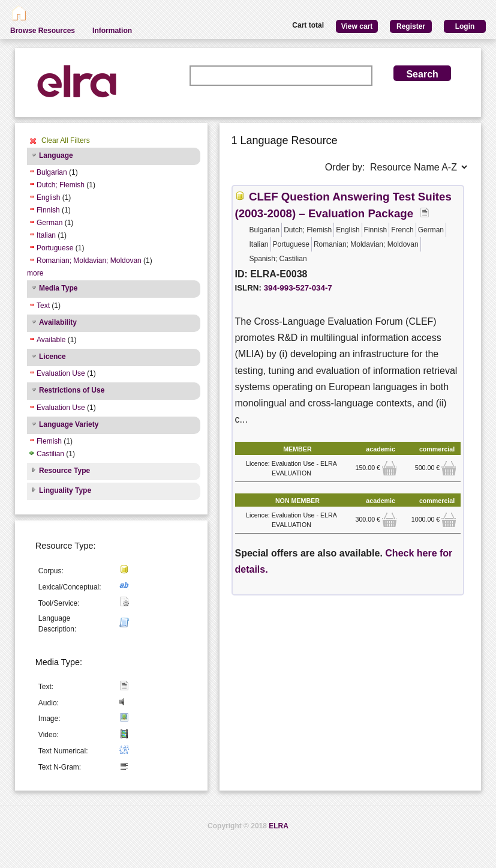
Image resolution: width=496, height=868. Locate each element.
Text (43, 306)
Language (56, 155)
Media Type (58, 288)
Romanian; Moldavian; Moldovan (89, 261)
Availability (58, 322)
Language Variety (69, 424)
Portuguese (55, 248)
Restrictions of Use (72, 390)
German (49, 223)
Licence (52, 357)
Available (51, 340)
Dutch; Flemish (61, 185)
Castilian (50, 454)
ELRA (279, 826)
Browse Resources (43, 31)
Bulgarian (52, 172)
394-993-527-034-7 (298, 288)
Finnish (48, 210)
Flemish (49, 441)
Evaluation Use (61, 373)
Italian (46, 235)
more (35, 273)
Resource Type (64, 471)
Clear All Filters (66, 140)
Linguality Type (65, 490)
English (48, 197)
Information (112, 31)
